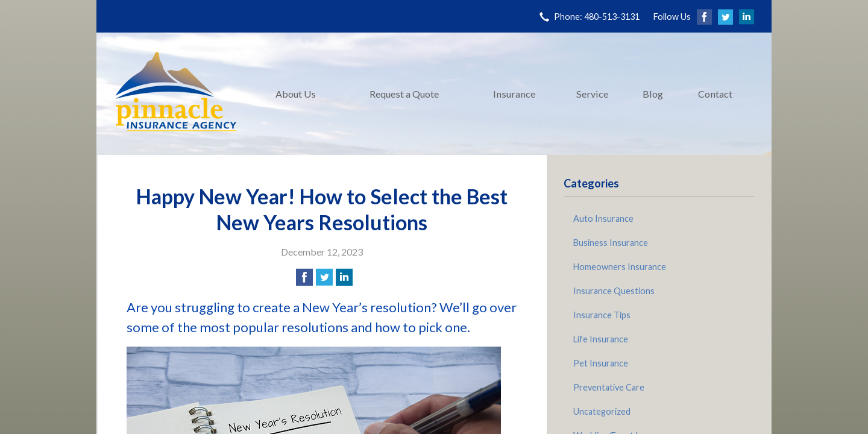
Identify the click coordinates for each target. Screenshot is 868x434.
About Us (296, 94)
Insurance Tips (602, 315)
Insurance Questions (614, 291)
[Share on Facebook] (304, 277)
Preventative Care (609, 387)
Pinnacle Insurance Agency (176, 94)
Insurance (514, 94)
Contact (715, 94)
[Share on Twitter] (324, 277)
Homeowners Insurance (620, 267)
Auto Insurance (603, 219)
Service (592, 94)
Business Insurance (611, 243)
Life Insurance (601, 339)
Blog (653, 94)
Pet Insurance (601, 363)
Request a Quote (404, 94)
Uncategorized (602, 411)
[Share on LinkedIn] (344, 277)
